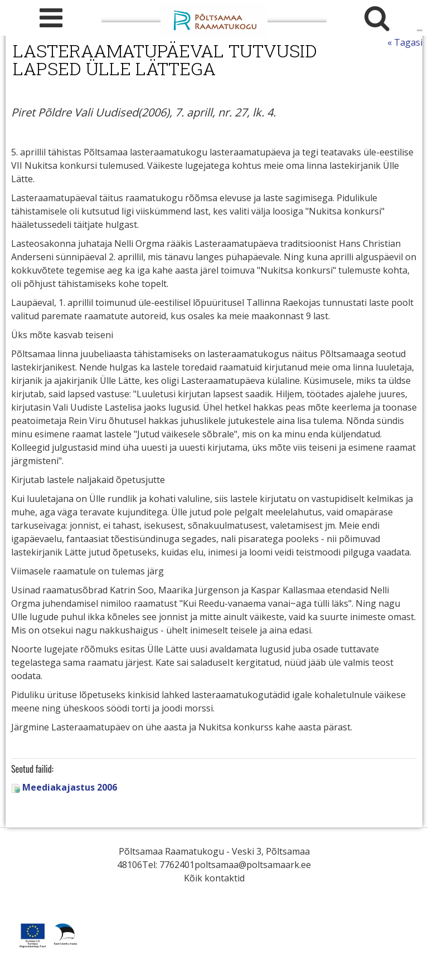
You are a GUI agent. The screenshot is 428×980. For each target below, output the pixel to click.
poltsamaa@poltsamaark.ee (253, 865)
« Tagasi (405, 42)
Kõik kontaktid (214, 878)
